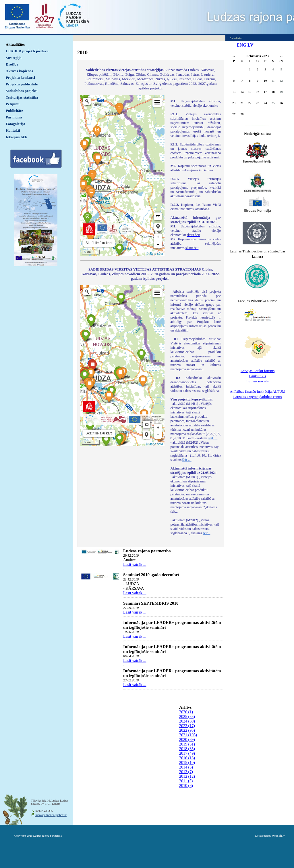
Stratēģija (14, 58)
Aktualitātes (16, 44)
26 (281, 103)
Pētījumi (13, 104)
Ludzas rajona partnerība (147, 551)
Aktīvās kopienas (19, 71)
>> (281, 57)
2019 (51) (187, 744)
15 (250, 92)
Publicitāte (14, 111)
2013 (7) (186, 772)
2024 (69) (187, 721)
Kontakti (13, 130)
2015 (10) (187, 763)
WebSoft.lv (278, 836)
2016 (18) (187, 758)
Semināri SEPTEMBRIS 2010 (151, 603)
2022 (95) (187, 730)
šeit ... (213, 438)
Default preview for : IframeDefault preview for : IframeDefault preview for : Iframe (122, 175)
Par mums (14, 117)
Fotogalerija (16, 124)
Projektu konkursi (20, 77)
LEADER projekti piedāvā (27, 51)
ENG (242, 45)
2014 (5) (186, 767)
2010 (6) (186, 786)
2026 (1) (186, 712)
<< (234, 57)
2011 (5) (186, 781)
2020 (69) (187, 740)
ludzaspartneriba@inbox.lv (51, 815)
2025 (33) (187, 717)
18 (273, 92)
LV (251, 45)
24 (265, 103)
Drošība (12, 64)
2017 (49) (187, 753)
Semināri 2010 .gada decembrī (151, 575)
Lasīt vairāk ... (135, 565)
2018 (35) (187, 749)
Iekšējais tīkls (17, 137)
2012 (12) (187, 776)
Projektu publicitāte (22, 84)
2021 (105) (188, 735)
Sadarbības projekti (22, 91)
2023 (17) (187, 726)
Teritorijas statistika (22, 97)
